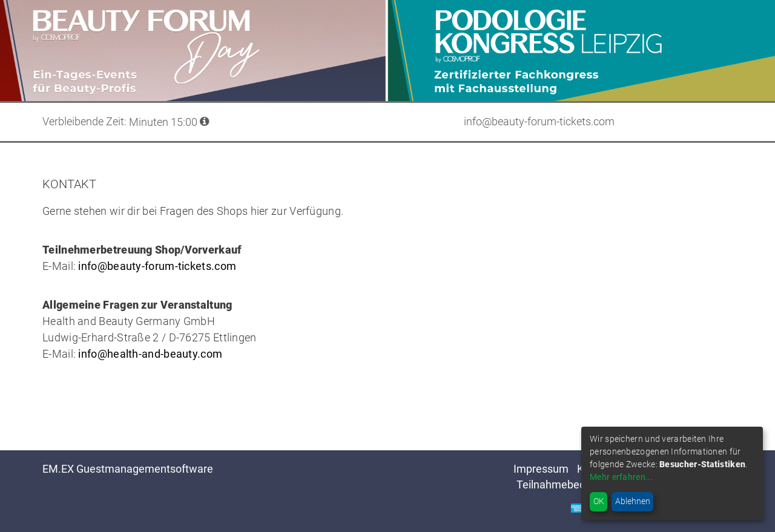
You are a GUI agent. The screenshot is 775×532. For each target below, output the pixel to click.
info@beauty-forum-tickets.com (157, 266)
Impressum (541, 469)
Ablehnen (633, 501)
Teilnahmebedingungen (573, 484)
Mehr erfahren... (622, 477)
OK (599, 501)
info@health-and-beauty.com (150, 354)
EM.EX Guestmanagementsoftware (128, 469)
